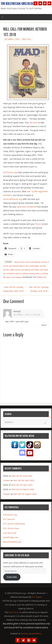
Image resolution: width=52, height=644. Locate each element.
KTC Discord (9, 519)
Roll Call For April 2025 (24, 480)
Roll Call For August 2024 (25, 494)
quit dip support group (12, 270)
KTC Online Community (14, 524)
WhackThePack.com (12, 542)
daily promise (19, 262)
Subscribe (12, 577)
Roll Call (27, 39)
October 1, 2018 (12, 39)
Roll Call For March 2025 (23, 489)
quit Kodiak (35, 270)
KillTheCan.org (10, 172)
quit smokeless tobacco (12, 273)
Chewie (7, 480)
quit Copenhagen (33, 266)
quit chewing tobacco (17, 266)
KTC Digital (37, 597)
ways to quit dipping (14, 277)
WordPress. (37, 634)
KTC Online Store (11, 528)
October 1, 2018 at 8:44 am (27, 315)
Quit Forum (14, 612)
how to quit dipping (33, 262)
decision (34, 123)
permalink (42, 277)
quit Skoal (44, 270)
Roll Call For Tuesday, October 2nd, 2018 (39, 289)
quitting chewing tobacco (32, 273)
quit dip (43, 266)
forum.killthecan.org (13, 199)
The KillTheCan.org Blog (17, 4)
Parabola (25, 634)
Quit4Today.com (11, 537)
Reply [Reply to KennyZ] (44, 325)
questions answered (27, 207)
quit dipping (26, 270)
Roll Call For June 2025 (22, 476)
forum (38, 224)
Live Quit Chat (10, 533)
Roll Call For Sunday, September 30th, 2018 (13, 289)
